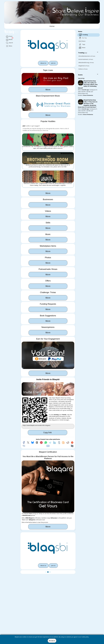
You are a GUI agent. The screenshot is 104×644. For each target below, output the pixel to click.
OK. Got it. (52, 641)
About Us (43, 63)
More (48, 90)
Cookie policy (85, 637)
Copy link (48, 432)
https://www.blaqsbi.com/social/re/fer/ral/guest (48, 426)
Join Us (53, 63)
